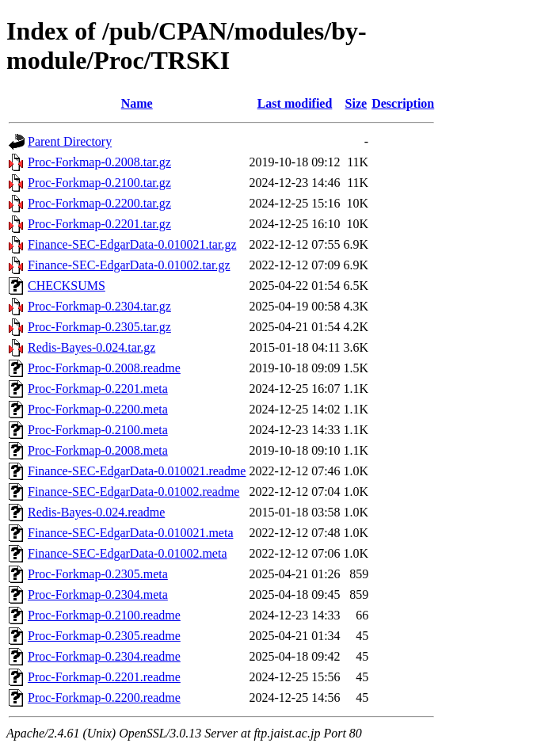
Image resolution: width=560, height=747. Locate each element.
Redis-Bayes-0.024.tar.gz (91, 347)
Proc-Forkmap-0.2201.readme (104, 677)
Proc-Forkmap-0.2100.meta (98, 430)
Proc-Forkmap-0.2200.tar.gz (99, 203)
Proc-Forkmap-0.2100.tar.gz (99, 183)
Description (403, 103)
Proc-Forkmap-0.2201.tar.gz (99, 224)
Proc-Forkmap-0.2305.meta (98, 574)
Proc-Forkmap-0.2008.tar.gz (99, 162)
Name (137, 103)
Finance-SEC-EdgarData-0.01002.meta (127, 553)
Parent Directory (70, 141)
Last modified (295, 103)
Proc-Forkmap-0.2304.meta (98, 595)
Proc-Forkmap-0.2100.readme (104, 615)
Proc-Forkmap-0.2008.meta (98, 450)
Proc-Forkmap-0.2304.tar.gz (99, 306)
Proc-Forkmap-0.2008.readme (104, 368)
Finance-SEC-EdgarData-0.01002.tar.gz (129, 265)
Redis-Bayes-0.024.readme (96, 512)
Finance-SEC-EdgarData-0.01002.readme (133, 492)
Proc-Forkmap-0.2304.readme (104, 656)
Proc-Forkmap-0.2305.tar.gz (99, 327)
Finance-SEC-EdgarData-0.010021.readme (137, 471)
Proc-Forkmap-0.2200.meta (98, 409)
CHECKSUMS (67, 286)
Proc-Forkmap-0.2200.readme (104, 697)
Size (356, 103)
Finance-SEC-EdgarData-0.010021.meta (130, 533)
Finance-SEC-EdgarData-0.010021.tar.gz (132, 244)
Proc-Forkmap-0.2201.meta (98, 389)
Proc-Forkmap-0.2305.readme (104, 636)
